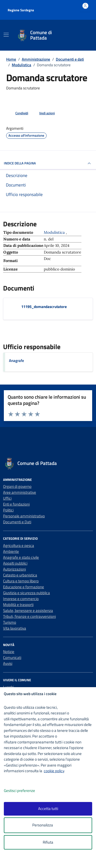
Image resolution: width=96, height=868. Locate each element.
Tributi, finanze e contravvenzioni (29, 616)
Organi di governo (17, 486)
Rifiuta (48, 842)
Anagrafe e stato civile (21, 557)
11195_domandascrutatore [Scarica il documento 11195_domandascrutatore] (44, 307)
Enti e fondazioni (16, 504)
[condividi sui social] (18, 113)
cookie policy (54, 771)
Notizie (9, 652)
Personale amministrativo (24, 516)
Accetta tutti (48, 809)
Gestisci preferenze (25, 791)
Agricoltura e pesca (19, 545)
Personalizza (48, 825)
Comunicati (12, 657)
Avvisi (8, 663)
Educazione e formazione (24, 587)
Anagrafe (17, 361)
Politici (8, 510)
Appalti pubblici (15, 563)
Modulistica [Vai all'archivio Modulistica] (55, 232)
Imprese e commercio (21, 599)
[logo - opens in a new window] (50, 861)
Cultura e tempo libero (21, 581)
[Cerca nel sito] (83, 35)
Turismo (10, 622)
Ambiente (11, 551)
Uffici (7, 498)
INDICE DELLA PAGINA (48, 163)
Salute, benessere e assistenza (28, 610)
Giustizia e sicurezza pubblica (26, 593)
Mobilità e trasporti (18, 605)
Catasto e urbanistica (20, 575)
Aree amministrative (20, 492)
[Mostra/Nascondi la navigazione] (6, 35)
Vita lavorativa (15, 628)
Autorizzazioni (14, 569)
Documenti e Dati (17, 522)
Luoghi (8, 687)
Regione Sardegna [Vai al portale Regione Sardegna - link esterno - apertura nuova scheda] (21, 10)
